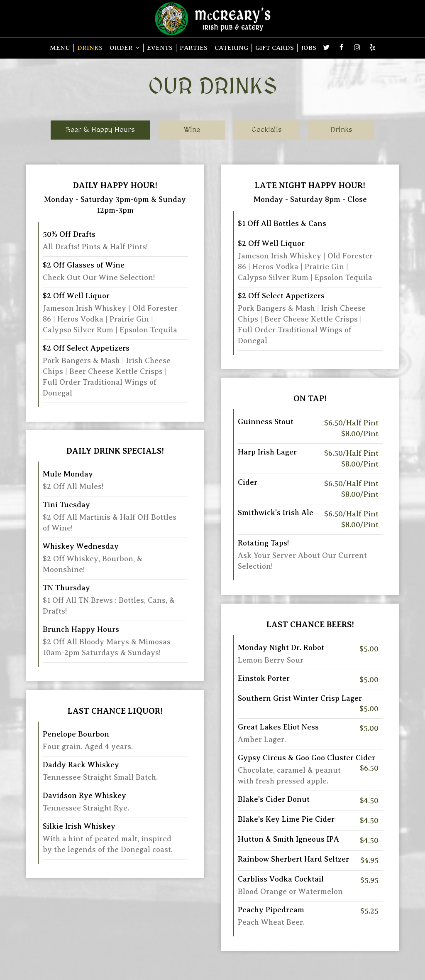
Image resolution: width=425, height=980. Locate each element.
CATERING (231, 48)
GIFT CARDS (275, 48)
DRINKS (90, 48)
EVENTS (160, 48)
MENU (60, 48)
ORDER (125, 48)
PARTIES (194, 48)
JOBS (309, 48)
